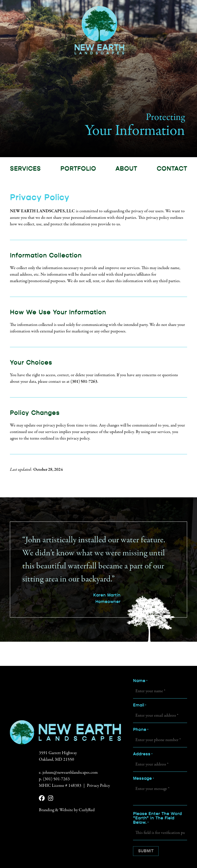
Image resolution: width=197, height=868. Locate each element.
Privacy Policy (98, 786)
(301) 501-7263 (84, 382)
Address (143, 754)
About (126, 169)
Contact (172, 169)
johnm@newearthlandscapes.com (70, 773)
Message (143, 779)
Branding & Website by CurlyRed (67, 810)
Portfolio (78, 169)
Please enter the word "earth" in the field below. (157, 818)
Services (25, 169)
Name (140, 681)
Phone (141, 730)
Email (140, 706)
